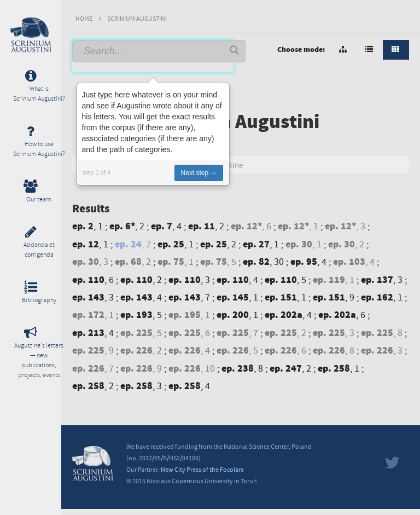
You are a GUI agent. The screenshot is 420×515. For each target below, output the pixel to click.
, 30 (264, 262)
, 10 (193, 369)
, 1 (89, 226)
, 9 (335, 297)
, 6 (252, 226)
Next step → (199, 173)
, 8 (383, 333)
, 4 (167, 226)
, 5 (219, 262)
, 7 (190, 297)
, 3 (346, 226)
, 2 (128, 226)
